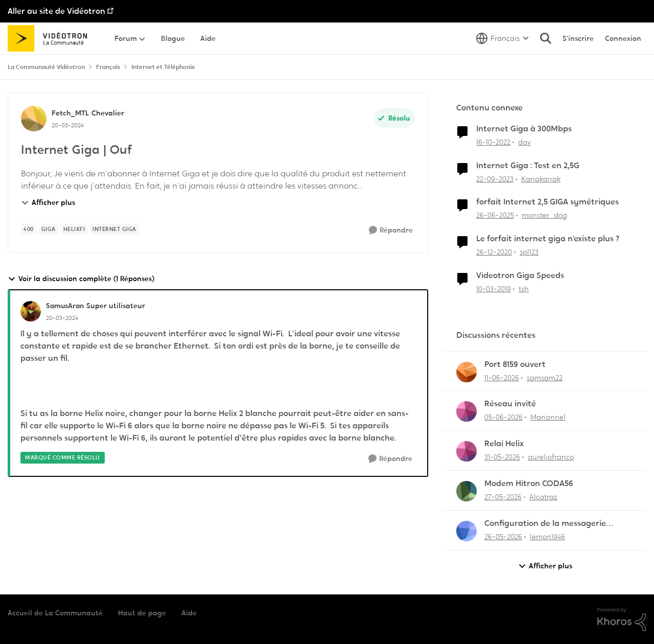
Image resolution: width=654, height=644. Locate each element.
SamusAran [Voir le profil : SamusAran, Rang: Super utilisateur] (65, 306)
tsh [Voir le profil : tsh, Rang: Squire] (524, 289)
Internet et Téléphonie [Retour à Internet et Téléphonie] (163, 67)
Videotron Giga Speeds (520, 275)
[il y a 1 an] (495, 215)
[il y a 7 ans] (494, 289)
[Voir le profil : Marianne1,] (466, 411)
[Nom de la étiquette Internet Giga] (114, 229)
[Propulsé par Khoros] (622, 619)
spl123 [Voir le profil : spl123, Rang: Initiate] (529, 252)
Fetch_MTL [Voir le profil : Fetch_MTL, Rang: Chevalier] (70, 113)
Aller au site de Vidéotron (56, 11)
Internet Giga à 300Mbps (524, 129)
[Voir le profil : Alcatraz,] (466, 491)
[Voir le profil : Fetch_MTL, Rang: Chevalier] (34, 119)
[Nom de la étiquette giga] (49, 229)
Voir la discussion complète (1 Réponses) (81, 279)
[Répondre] (391, 230)
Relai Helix (504, 444)
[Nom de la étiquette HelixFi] (74, 229)
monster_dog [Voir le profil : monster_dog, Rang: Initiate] (544, 215)
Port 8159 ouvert (515, 364)
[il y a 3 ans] (493, 142)
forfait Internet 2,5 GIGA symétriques (547, 202)
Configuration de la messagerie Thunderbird (545, 524)
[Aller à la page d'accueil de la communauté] (51, 38)
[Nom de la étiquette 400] (29, 229)
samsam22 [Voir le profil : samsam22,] (545, 377)
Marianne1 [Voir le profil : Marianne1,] (548, 417)
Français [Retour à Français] (108, 67)
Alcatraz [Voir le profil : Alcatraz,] (543, 497)
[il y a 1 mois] (502, 377)
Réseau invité (510, 404)
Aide (189, 613)
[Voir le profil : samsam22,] (466, 372)
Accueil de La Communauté (55, 613)
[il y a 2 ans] (495, 179)
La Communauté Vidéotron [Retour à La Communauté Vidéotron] (46, 67)
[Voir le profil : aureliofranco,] (466, 451)
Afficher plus (48, 202)
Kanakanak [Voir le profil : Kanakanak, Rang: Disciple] (541, 178)
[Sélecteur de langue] (503, 38)
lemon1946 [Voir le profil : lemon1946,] (547, 537)
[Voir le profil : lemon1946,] (466, 531)
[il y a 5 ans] (494, 252)
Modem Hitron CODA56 (529, 484)
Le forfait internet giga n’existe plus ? (548, 239)
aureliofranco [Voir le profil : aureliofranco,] (551, 457)
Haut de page (142, 613)
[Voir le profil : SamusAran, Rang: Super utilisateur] (31, 311)
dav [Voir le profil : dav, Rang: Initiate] (524, 142)
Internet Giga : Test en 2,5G (528, 166)
